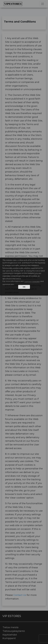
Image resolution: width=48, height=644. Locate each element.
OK (24, 287)
